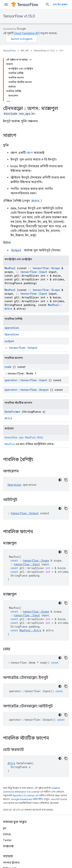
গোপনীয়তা (22, 851)
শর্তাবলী (8, 851)
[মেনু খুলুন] (6, 5)
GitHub (7, 785)
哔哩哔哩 (8, 797)
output (9, 292)
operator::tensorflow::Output (27, 340)
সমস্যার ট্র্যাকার (11, 813)
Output (16, 201)
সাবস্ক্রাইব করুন (60, 859)
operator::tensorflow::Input (26, 331)
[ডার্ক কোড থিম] (60, 430)
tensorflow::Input (34, 222)
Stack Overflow (12, 825)
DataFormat (12, 362)
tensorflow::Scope (46, 219)
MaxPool (10, 219)
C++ (61, 51)
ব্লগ (5, 779)
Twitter (7, 791)
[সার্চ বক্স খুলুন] (47, 5)
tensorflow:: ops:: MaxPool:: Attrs (24, 388)
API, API (25, 51)
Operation (12, 285)
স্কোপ (30, 103)
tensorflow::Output (23, 298)
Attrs (35, 151)
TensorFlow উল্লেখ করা (16, 837)
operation (12, 278)
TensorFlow (9, 51)
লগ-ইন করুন (60, 5)
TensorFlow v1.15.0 (19, 16)
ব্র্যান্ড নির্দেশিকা (11, 831)
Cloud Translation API (27, 33)
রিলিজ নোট (10, 819)
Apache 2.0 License (24, 746)
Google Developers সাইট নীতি (27, 750)
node (8, 317)
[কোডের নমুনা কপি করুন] (66, 430)
